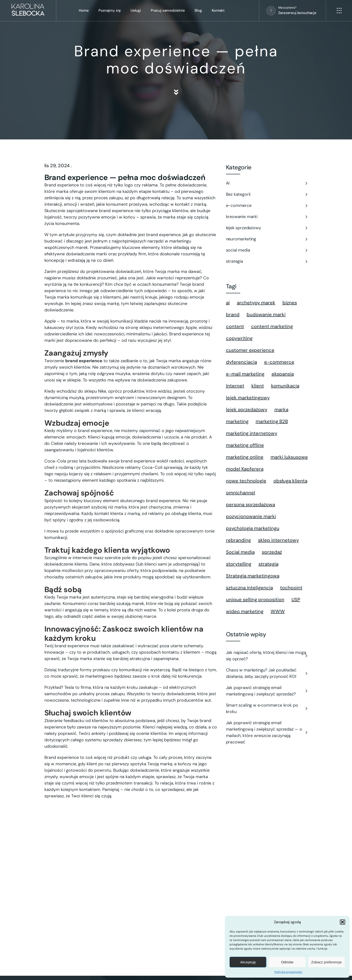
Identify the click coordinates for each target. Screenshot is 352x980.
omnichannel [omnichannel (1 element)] (241, 493)
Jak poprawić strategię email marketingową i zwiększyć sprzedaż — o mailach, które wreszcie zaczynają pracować (264, 732)
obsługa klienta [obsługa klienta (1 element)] (290, 481)
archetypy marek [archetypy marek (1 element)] (256, 303)
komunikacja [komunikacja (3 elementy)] (285, 386)
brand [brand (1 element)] (233, 314)
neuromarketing (241, 239)
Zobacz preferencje (326, 962)
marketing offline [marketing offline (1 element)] (245, 445)
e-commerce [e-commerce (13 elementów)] (279, 362)
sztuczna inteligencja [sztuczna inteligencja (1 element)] (249, 588)
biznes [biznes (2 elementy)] (290, 303)
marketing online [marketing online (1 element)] (245, 457)
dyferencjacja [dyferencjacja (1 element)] (242, 362)
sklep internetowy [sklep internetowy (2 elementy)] (278, 540)
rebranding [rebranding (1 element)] (238, 540)
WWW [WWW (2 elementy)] (278, 611)
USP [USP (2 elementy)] (296, 599)
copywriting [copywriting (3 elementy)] (239, 338)
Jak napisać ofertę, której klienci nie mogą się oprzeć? (266, 656)
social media (238, 250)
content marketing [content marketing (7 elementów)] (272, 326)
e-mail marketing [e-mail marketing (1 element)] (245, 374)
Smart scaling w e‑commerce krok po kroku (262, 708)
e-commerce (239, 205)
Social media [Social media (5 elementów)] (240, 552)
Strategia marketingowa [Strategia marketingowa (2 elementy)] (253, 576)
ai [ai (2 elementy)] (228, 303)
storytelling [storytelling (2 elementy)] (239, 564)
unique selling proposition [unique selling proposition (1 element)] (255, 599)
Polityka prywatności (288, 972)
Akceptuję (248, 962)
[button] (343, 922)
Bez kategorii (238, 194)
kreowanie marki (242, 217)
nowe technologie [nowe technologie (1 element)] (246, 481)
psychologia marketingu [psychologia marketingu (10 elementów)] (253, 528)
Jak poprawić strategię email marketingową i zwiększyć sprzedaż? (261, 691)
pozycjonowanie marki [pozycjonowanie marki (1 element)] (251, 516)
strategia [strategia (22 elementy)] (268, 564)
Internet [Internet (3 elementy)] (235, 386)
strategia (235, 261)
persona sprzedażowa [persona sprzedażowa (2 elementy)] (251, 504)
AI (228, 183)
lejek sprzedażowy (244, 228)
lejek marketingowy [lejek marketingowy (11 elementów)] (248, 398)
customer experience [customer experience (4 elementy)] (250, 350)
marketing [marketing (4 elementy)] (237, 421)
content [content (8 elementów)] (235, 326)
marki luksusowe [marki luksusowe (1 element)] (289, 457)
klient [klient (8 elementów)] (258, 386)
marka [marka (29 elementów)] (281, 409)
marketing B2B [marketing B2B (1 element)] (272, 421)
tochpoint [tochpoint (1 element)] (291, 588)
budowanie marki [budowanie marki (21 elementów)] (266, 314)
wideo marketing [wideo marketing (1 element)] (245, 611)
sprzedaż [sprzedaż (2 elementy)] (272, 552)
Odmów (287, 962)
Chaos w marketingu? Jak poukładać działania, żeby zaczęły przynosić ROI (261, 673)
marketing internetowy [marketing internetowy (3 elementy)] (252, 433)
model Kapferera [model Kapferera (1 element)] (245, 469)
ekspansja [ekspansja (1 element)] (283, 374)
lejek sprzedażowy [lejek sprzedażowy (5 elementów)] (247, 409)
